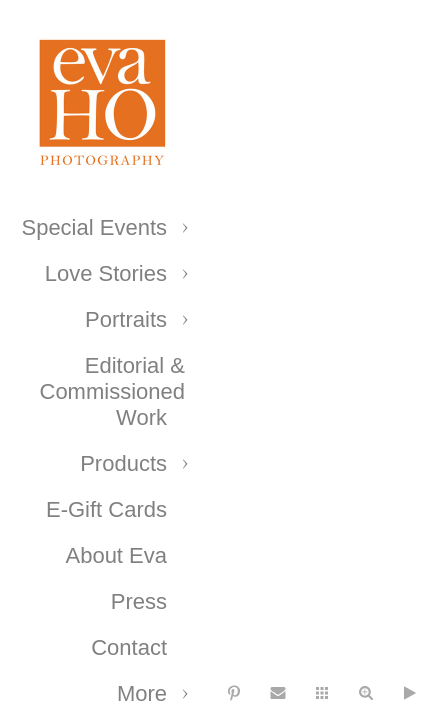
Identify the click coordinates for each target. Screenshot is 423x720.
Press (139, 601)
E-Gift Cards (106, 509)
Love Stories (106, 273)
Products (123, 463)
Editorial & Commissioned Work (113, 391)
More (142, 693)
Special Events (94, 227)
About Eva (116, 555)
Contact (129, 647)
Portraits (126, 319)
